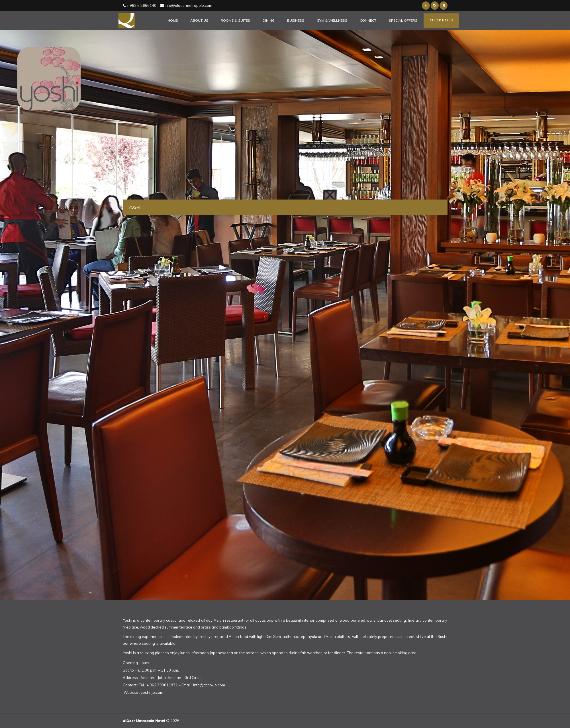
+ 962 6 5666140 (140, 5)
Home (173, 20)
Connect (368, 20)
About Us (199, 20)
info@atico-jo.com (209, 685)
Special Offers (403, 20)
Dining (269, 20)
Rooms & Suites (235, 20)
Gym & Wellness (332, 20)
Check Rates (441, 20)
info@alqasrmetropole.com (186, 5)
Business (296, 20)
